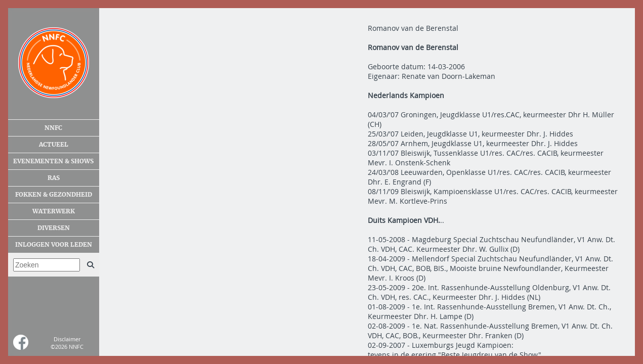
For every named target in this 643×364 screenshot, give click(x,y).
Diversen (54, 228)
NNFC (53, 128)
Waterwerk (54, 211)
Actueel (54, 145)
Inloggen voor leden (54, 245)
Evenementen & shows (53, 161)
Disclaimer (67, 339)
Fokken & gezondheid (54, 195)
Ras (54, 178)
